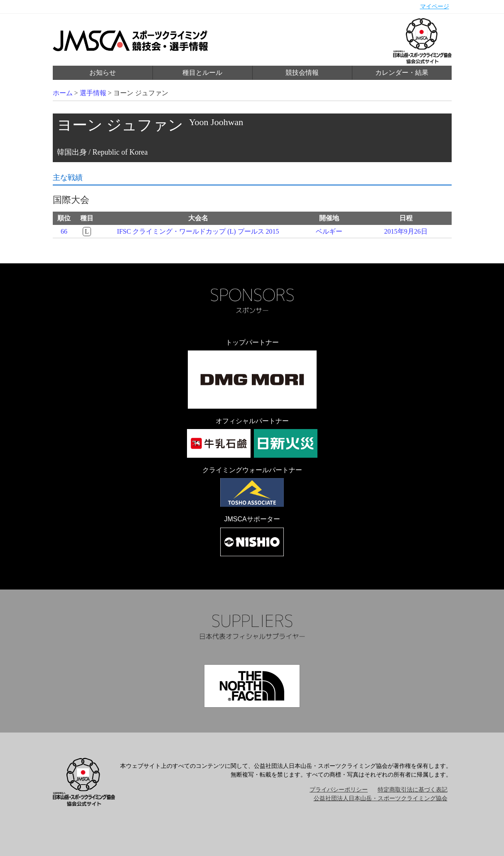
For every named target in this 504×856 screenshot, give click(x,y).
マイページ (435, 6)
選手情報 (93, 93)
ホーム (63, 93)
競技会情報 (302, 73)
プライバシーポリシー (339, 790)
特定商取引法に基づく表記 (413, 790)
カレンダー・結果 (402, 73)
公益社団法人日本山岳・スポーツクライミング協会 (381, 798)
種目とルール (202, 73)
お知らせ (103, 73)
